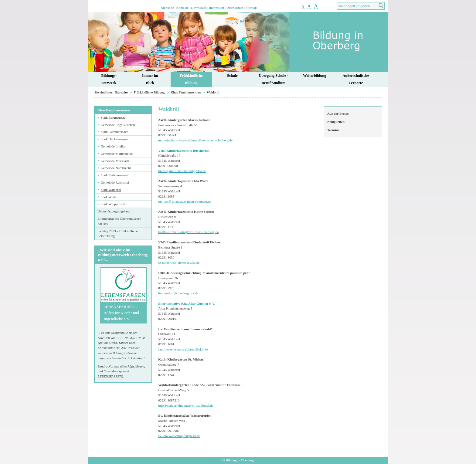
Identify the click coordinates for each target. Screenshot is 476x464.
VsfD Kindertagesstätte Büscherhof (184, 151)
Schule (232, 76)
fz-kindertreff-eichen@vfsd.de (179, 262)
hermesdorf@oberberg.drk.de (178, 293)
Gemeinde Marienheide (117, 154)
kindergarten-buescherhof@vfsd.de (182, 171)
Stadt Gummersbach (115, 132)
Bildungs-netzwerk (109, 79)
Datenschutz (235, 8)
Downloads (199, 8)
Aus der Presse (338, 113)
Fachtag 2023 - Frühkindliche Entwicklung (118, 234)
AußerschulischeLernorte (356, 79)
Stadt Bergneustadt (114, 117)
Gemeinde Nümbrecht (116, 168)
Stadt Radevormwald (115, 175)
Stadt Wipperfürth (113, 204)
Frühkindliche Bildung (149, 92)
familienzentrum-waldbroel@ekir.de (183, 349)
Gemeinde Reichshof (115, 182)
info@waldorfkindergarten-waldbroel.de (186, 405)
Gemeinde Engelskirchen (118, 125)
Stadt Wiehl (109, 197)
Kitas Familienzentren (186, 92)
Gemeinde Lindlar (113, 146)
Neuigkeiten (336, 122)
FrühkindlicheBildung (191, 79)
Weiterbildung (314, 76)
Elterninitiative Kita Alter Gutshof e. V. (187, 303)
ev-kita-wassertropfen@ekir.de (179, 436)
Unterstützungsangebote (114, 211)
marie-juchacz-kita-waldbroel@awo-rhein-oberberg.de (195, 140)
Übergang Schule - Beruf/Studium (273, 79)
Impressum (216, 8)
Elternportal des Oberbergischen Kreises (119, 221)
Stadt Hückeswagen (114, 139)
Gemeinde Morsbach (115, 161)
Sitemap (251, 8)
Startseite (168, 8)
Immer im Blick (150, 79)
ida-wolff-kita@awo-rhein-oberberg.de (185, 202)
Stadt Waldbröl (111, 190)
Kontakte (182, 8)
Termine (333, 130)
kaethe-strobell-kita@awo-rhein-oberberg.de (188, 232)
